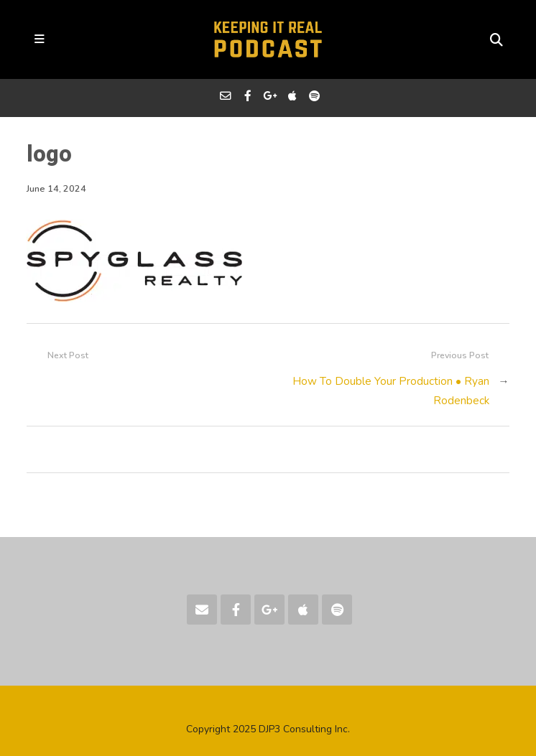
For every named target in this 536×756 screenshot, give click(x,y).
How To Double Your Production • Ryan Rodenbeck (391, 390)
